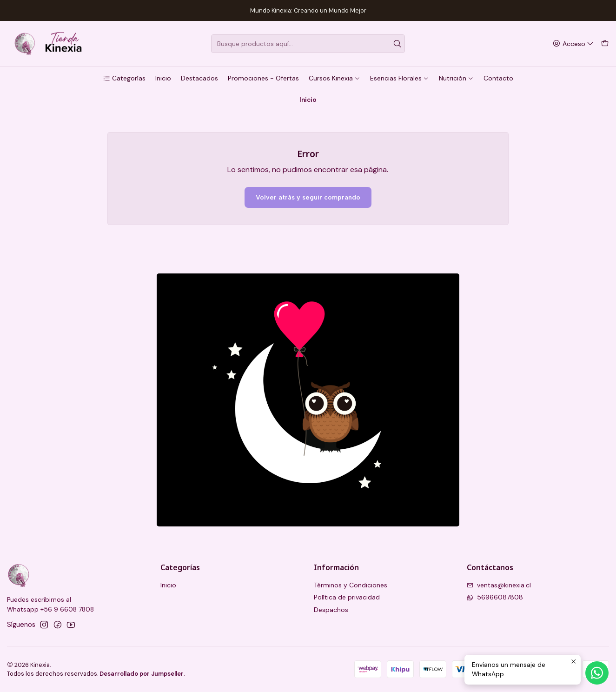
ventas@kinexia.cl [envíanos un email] (499, 585)
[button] (124, 78)
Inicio (168, 585)
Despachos (331, 610)
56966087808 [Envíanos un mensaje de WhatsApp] (495, 597)
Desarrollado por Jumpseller (142, 674)
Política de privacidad (347, 597)
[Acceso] (573, 44)
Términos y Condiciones (351, 585)
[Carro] (605, 44)
